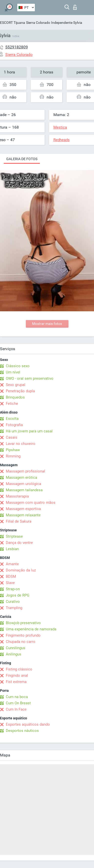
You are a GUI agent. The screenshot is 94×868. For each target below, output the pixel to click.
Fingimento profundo (23, 635)
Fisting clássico (19, 669)
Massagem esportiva (23, 509)
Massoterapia (17, 496)
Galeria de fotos (22, 159)
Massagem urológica (23, 484)
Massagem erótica (21, 477)
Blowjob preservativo (23, 623)
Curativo (13, 602)
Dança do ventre (19, 543)
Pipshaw (13, 450)
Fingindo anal (17, 676)
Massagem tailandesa (24, 490)
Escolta (12, 419)
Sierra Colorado (38, 23)
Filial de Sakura (19, 521)
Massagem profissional (25, 471)
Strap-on (13, 589)
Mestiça (60, 127)
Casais (12, 437)
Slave (10, 583)
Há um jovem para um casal (29, 431)
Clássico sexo (18, 366)
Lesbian (12, 549)
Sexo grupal (16, 385)
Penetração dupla (20, 391)
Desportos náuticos (22, 731)
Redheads (62, 140)
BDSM (11, 576)
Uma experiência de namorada (31, 629)
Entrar (75, 7)
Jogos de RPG (18, 595)
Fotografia (14, 425)
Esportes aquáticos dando (28, 724)
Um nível (13, 372)
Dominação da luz (21, 570)
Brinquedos (15, 397)
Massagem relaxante (23, 515)
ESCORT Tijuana (13, 23)
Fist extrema (16, 682)
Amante (12, 564)
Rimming (13, 456)
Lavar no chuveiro (21, 444)
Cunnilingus (16, 648)
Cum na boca (17, 697)
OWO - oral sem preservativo (30, 378)
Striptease (14, 536)
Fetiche (12, 404)
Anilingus (14, 654)
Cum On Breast (18, 703)
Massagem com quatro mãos (31, 503)
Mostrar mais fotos (47, 324)
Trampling (14, 608)
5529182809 (17, 47)
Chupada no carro (21, 642)
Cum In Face (16, 709)
